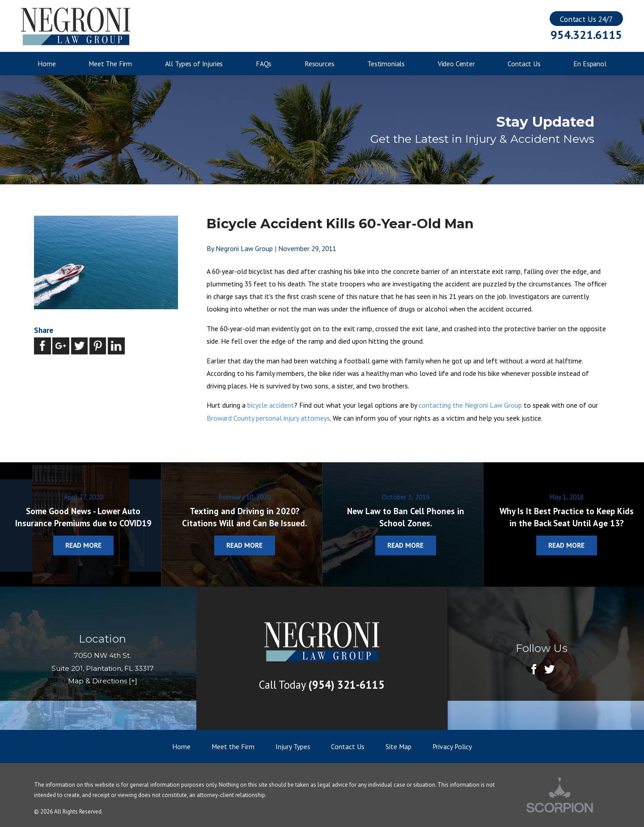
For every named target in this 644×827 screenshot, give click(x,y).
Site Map (398, 746)
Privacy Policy (452, 746)
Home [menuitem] (47, 64)
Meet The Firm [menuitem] (110, 64)
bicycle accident (271, 405)
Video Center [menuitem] (456, 64)
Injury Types (293, 746)
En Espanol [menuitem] (590, 64)
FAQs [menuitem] (264, 64)
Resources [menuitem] (320, 64)
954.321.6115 (586, 35)
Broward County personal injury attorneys (268, 418)
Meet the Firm (233, 746)
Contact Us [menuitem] (524, 64)
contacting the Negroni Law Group (470, 405)
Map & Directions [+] (103, 681)
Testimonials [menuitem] (386, 64)
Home (181, 746)
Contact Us (348, 746)
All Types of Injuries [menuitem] (194, 64)
